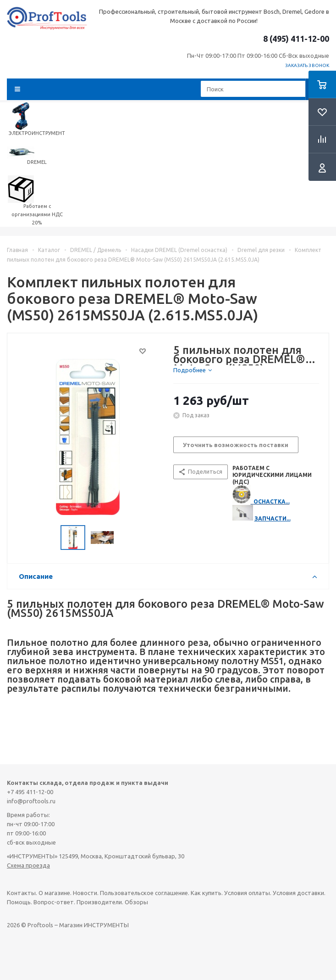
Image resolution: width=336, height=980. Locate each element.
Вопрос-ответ (54, 902)
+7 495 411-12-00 (30, 792)
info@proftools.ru (31, 801)
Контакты (21, 893)
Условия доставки (298, 893)
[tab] (193, 370)
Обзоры (136, 902)
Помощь (19, 902)
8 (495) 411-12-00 (296, 39)
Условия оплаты (247, 893)
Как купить (206, 893)
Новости (85, 893)
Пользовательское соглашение (144, 893)
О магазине (54, 893)
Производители (99, 902)
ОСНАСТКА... (272, 501)
